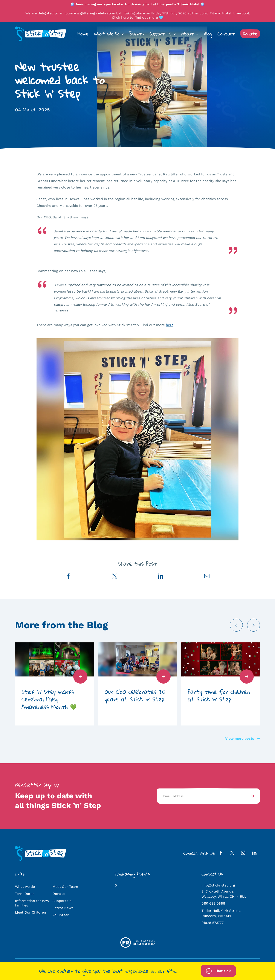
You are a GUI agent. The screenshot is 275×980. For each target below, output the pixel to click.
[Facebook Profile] (221, 854)
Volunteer (61, 915)
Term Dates (25, 894)
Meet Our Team (65, 887)
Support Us (160, 34)
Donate (250, 34)
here (125, 18)
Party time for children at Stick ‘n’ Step (219, 695)
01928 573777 (213, 923)
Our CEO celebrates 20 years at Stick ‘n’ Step (135, 695)
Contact (226, 34)
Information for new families (32, 903)
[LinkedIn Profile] (254, 854)
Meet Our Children (31, 912)
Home (83, 34)
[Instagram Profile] (243, 854)
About (188, 34)
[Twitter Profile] (232, 854)
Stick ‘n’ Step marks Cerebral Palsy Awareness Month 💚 (49, 699)
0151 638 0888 (213, 903)
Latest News (63, 908)
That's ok (218, 971)
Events (137, 34)
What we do (25, 887)
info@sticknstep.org (218, 885)
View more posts (243, 738)
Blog (208, 34)
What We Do (107, 34)
